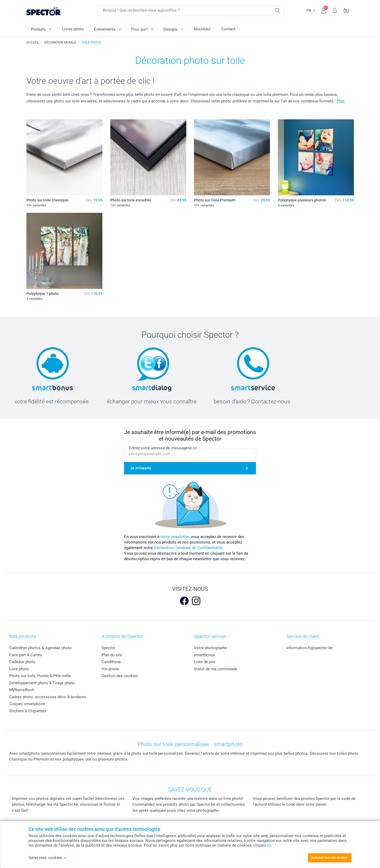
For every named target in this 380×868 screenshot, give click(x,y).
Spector (108, 648)
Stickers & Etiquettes (28, 711)
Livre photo (19, 669)
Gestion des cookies (120, 676)
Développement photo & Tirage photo (42, 683)
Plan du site (112, 655)
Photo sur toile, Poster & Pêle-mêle (40, 676)
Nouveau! (202, 29)
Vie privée (110, 669)
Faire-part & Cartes (26, 655)
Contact (228, 29)
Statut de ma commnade (216, 669)
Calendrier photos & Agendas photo (41, 648)
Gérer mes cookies (48, 858)
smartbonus (205, 655)
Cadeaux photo (22, 662)
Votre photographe (210, 648)
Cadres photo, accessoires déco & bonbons (48, 697)
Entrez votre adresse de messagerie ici (163, 448)
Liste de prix (205, 662)
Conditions (111, 662)
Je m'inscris (141, 468)
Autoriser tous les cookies (329, 858)
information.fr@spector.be (309, 648)
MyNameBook (22, 690)
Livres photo (73, 29)
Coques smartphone (27, 704)
